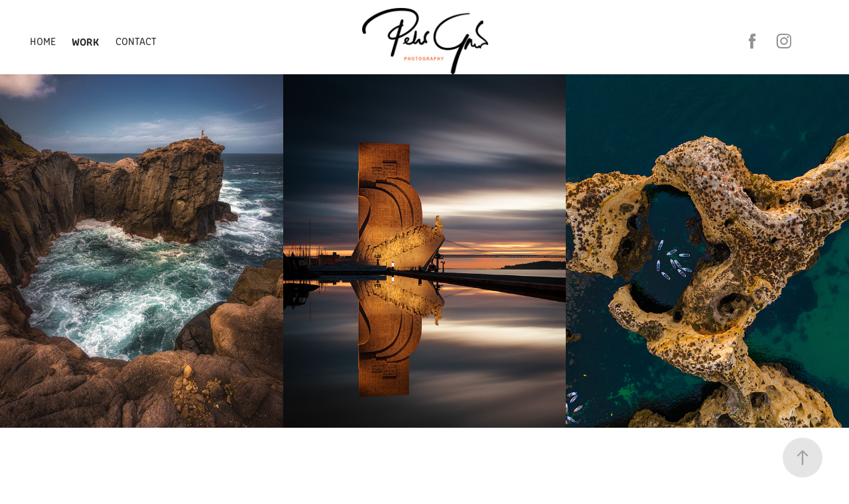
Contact (136, 41)
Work (85, 41)
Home (43, 41)
